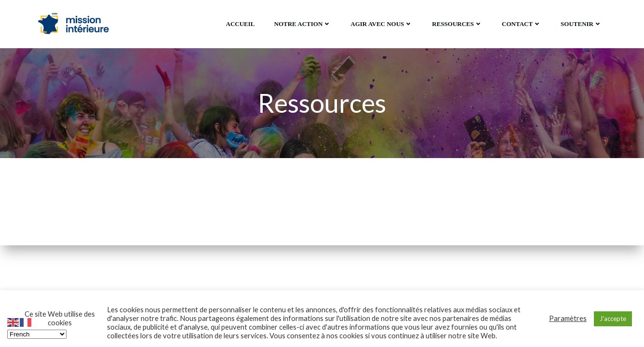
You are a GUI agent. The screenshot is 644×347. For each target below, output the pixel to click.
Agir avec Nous (382, 24)
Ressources (457, 24)
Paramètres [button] (568, 318)
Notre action (303, 24)
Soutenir (581, 24)
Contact (522, 24)
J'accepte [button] (613, 319)
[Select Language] (37, 334)
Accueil (241, 24)
